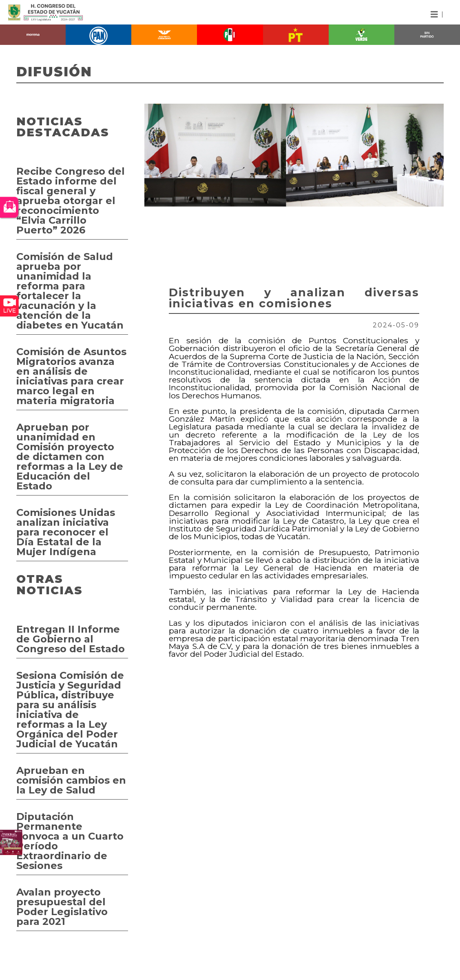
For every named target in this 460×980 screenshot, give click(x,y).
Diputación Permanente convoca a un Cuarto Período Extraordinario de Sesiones (70, 841)
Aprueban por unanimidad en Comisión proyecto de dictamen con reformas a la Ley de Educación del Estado (70, 457)
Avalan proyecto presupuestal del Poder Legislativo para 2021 (62, 907)
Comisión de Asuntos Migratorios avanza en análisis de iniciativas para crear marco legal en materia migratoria (71, 376)
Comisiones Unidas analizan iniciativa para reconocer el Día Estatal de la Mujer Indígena (66, 532)
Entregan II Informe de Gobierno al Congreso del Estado (71, 639)
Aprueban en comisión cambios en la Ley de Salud (71, 780)
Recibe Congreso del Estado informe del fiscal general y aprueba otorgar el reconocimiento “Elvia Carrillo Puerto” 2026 (71, 201)
